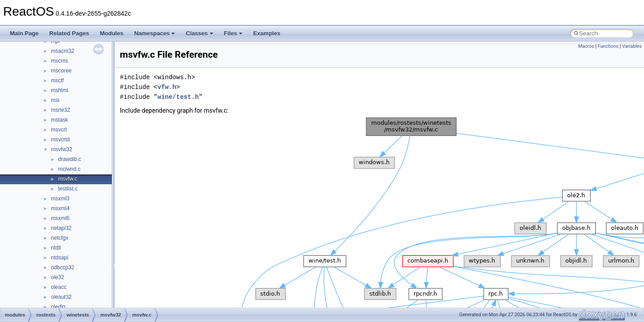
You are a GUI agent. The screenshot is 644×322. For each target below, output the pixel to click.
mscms (59, 61)
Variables (632, 46)
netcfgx (60, 238)
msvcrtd (60, 140)
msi (55, 100)
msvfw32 (61, 149)
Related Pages (69, 33)
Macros (586, 46)
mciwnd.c (69, 169)
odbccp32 (63, 267)
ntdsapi (60, 258)
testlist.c (68, 189)
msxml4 (60, 208)
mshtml (60, 90)
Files (233, 33)
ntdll (56, 248)
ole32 (57, 277)
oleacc (59, 287)
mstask (59, 120)
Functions (608, 46)
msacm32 (63, 51)
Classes (199, 33)
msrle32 (61, 110)
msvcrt (59, 130)
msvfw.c (68, 179)
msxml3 (60, 199)
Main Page (24, 33)
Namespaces (155, 33)
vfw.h (167, 87)
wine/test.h (178, 97)
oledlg (58, 307)
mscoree (61, 71)
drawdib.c (70, 159)
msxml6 (60, 218)
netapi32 (61, 228)
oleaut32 (61, 297)
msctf (57, 80)
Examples (267, 33)
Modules (112, 33)
